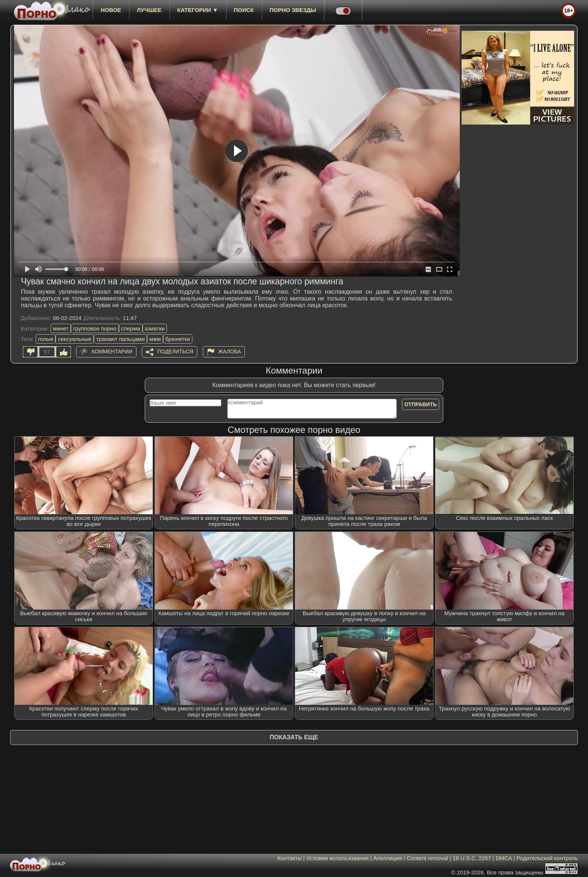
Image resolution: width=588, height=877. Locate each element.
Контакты (290, 858)
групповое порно (95, 328)
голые (46, 339)
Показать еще (294, 737)
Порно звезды (293, 10)
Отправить (421, 404)
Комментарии (112, 351)
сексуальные (75, 339)
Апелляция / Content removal (410, 858)
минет (61, 328)
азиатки (155, 328)
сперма (131, 328)
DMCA (504, 858)
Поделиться (175, 351)
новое (111, 10)
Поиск (244, 10)
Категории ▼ (198, 10)
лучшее (149, 10)
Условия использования (338, 858)
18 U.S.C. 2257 (472, 858)
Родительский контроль (547, 858)
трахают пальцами (120, 339)
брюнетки (178, 339)
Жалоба (230, 351)
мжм (155, 339)
